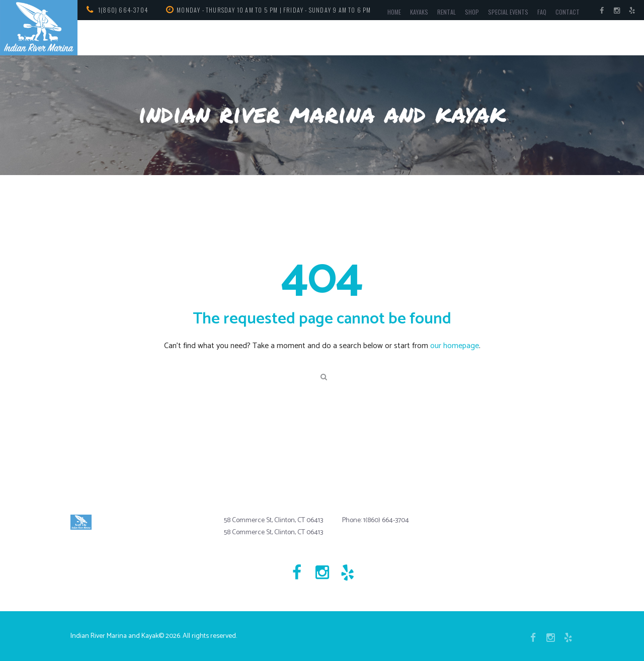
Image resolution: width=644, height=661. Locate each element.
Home (394, 12)
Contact (568, 12)
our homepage (455, 346)
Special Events (508, 12)
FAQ (542, 12)
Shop (472, 12)
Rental (447, 12)
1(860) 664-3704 (123, 10)
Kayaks (419, 12)
